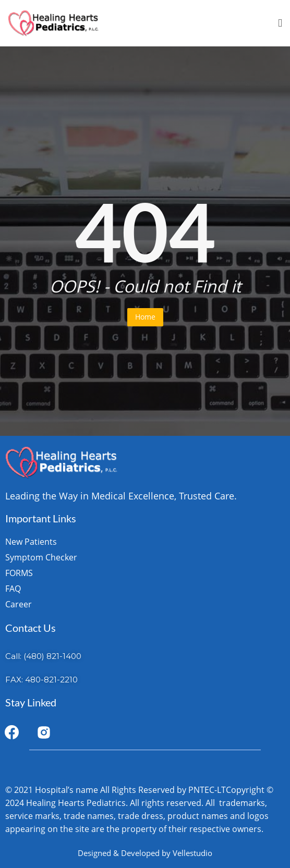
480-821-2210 (51, 680)
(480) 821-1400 (52, 656)
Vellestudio (192, 853)
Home (145, 317)
